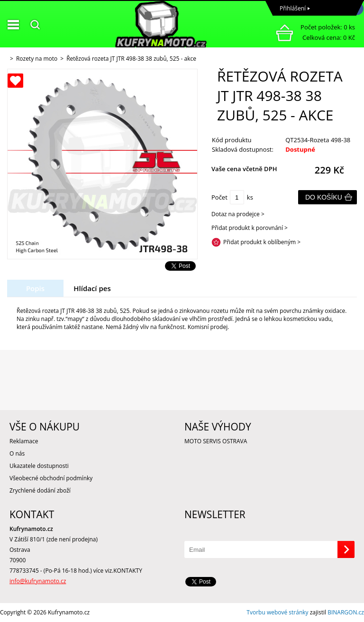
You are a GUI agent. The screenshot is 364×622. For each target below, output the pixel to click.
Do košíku (324, 197)
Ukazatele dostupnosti (39, 466)
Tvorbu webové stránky (277, 612)
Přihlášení (293, 8)
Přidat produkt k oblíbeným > (262, 242)
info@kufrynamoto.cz (38, 581)
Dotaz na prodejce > (238, 214)
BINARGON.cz (346, 612)
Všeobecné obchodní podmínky (51, 478)
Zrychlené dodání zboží (40, 490)
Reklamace (24, 441)
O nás (17, 453)
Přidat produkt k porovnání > (250, 228)
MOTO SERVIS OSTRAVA (216, 441)
